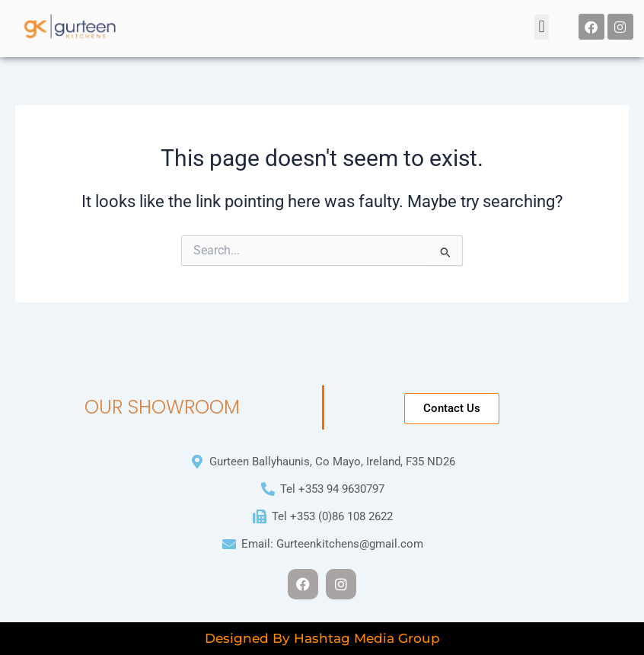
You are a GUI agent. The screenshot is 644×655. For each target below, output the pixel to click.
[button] (542, 23)
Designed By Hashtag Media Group (322, 638)
